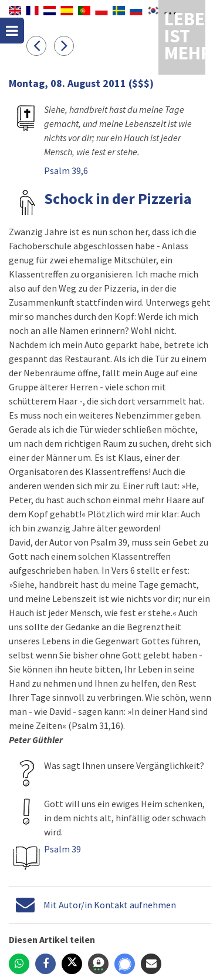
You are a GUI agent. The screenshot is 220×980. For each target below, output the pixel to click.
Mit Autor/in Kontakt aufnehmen (110, 905)
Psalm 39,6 (66, 170)
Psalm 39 (62, 849)
